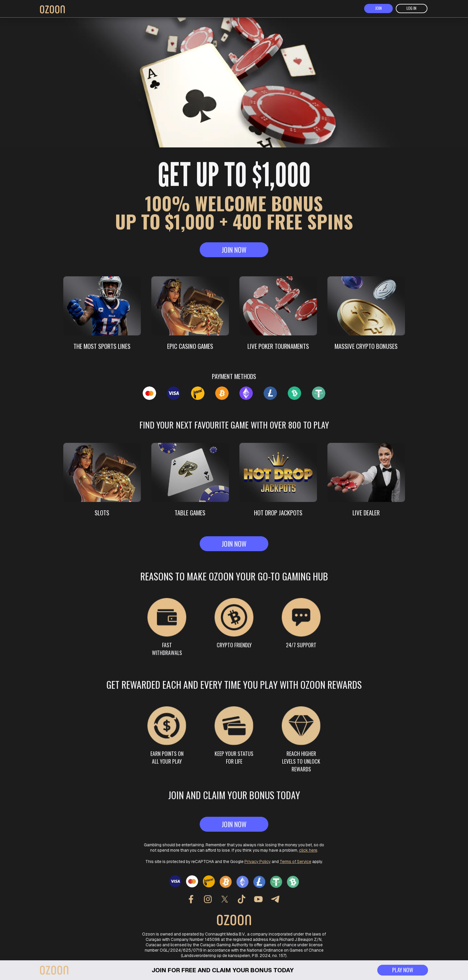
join (378, 9)
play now (401, 969)
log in (412, 9)
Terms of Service (295, 857)
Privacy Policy (258, 857)
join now (234, 252)
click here (308, 845)
